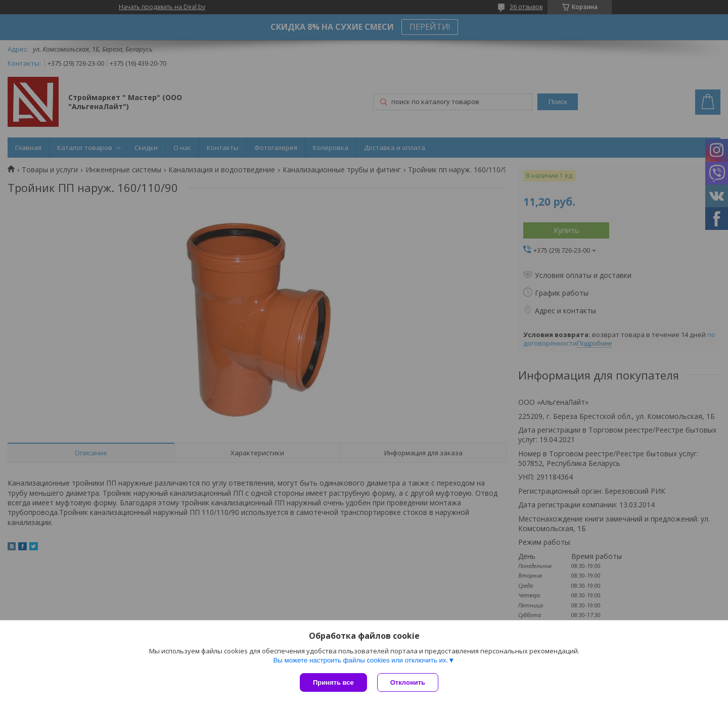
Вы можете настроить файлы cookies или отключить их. (360, 660)
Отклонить (408, 682)
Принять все (333, 682)
